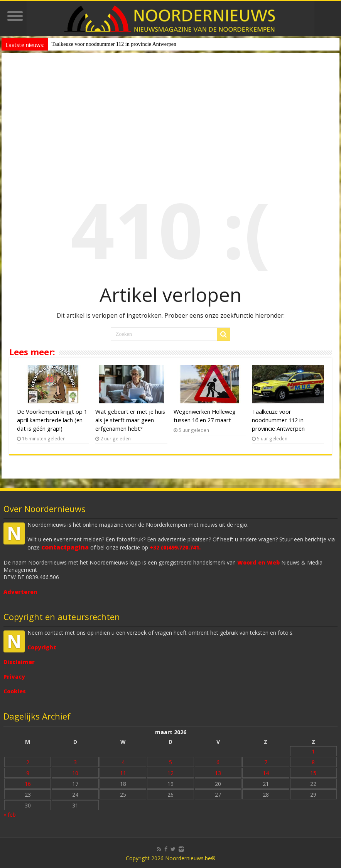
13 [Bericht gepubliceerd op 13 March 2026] (218, 773)
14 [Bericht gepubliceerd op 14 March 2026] (266, 773)
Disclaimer (19, 662)
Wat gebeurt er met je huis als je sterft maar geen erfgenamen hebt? (130, 420)
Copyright (42, 647)
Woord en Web (258, 562)
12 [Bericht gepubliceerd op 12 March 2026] (170, 773)
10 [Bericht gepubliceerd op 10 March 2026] (75, 773)
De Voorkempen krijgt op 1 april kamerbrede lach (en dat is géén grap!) (52, 420)
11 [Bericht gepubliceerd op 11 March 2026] (123, 773)
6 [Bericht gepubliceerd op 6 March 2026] (218, 762)
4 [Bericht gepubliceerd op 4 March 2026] (123, 762)
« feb (10, 815)
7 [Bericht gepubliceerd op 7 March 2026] (266, 762)
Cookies (15, 691)
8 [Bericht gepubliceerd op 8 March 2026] (313, 762)
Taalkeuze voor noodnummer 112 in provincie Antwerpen (114, 44)
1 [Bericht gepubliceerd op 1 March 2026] (313, 751)
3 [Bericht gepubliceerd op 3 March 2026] (75, 762)
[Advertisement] (171, 111)
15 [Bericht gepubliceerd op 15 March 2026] (313, 773)
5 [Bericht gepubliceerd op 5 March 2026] (170, 762)
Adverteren (20, 592)
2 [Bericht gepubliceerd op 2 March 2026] (28, 762)
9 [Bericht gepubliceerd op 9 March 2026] (28, 773)
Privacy (14, 677)
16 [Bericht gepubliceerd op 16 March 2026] (28, 784)
